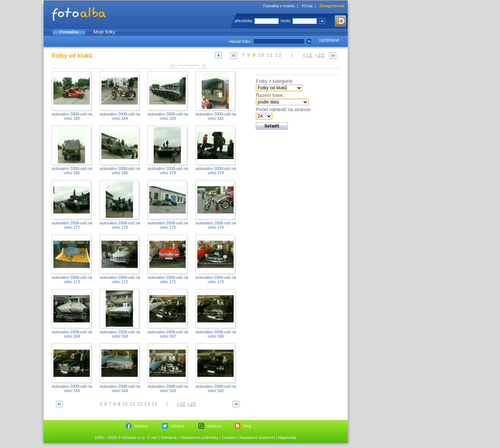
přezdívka (243, 21)
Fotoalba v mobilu (279, 6)
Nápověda (287, 437)
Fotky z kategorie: (275, 81)
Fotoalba (69, 32)
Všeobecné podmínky (199, 437)
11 (270, 55)
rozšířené (329, 40)
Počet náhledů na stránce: (284, 109)
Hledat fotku (240, 41)
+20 (320, 55)
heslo (286, 21)
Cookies (229, 437)
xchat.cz (214, 426)
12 (279, 55)
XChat (307, 6)
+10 (308, 55)
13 (148, 404)
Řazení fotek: (270, 95)
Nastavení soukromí (257, 437)
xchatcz (141, 426)
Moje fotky (104, 32)
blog (247, 426)
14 (155, 404)
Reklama (169, 437)
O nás (152, 437)
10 (261, 55)
